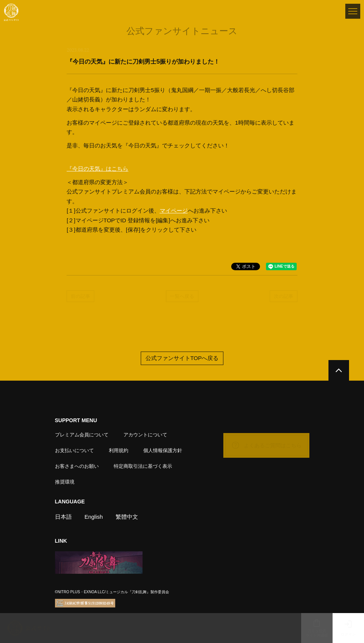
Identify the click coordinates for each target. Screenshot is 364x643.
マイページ (174, 211)
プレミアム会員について (82, 435)
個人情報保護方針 (163, 450)
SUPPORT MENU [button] (76, 420)
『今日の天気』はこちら (97, 169)
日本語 (63, 517)
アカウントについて (145, 435)
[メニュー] (353, 11)
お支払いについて (74, 450)
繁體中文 (127, 517)
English (94, 517)
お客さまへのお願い (77, 466)
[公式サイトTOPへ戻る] (339, 370)
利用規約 (119, 450)
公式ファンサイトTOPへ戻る (182, 358)
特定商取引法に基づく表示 (143, 466)
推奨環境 (65, 482)
